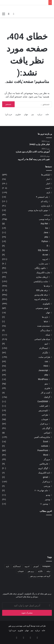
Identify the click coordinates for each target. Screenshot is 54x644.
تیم (33, 114)
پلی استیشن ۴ (42, 197)
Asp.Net (44, 224)
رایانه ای (44, 201)
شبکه (48, 335)
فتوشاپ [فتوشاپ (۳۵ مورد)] (21, 571)
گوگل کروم (43, 468)
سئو (46, 384)
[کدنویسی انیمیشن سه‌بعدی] (27, 526)
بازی (48, 192)
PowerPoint (43, 450)
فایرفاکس (44, 464)
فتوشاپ (45, 419)
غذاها (46, 321)
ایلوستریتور (43, 410)
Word (46, 455)
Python (45, 241)
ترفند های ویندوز (41, 295)
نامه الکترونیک (44, 473)
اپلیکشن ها (46, 175)
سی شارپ (43, 264)
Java (46, 232)
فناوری (18, 114)
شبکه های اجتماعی (42, 339)
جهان (26, 114)
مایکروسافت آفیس (42, 437)
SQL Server (43, 250)
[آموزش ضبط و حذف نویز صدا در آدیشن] (10, 526)
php (46, 237)
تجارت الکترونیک (43, 272)
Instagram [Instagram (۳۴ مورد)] (46, 566)
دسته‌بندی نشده (44, 326)
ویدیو (48, 495)
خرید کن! (9, 114)
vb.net (45, 255)
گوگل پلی (46, 428)
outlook (45, 446)
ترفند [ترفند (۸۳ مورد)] (48, 571)
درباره (40, 114)
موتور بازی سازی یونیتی (38, 210)
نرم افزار (44, 424)
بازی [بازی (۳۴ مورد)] (7, 566)
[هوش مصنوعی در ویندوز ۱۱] (27, 543)
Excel (46, 442)
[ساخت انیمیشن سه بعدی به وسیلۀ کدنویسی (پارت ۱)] (44, 526)
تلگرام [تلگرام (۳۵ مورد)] (40, 571)
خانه (47, 114)
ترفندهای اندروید (41, 299)
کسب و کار (45, 393)
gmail (45, 477)
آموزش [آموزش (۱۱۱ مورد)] (36, 566)
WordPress (43, 379)
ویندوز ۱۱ (44, 504)
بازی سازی (46, 206)
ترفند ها (47, 286)
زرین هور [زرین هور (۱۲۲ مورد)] (31, 571)
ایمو (46, 344)
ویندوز (48, 499)
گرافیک (47, 397)
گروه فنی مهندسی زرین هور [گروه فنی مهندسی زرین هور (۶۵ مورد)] (40, 576)
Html (46, 366)
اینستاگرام (44, 348)
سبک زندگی (45, 330)
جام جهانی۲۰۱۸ (41, 490)
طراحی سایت (44, 357)
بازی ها (45, 317)
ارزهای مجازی (42, 277)
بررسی (47, 215)
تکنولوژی (46, 304)
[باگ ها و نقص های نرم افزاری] (10, 543)
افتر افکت (44, 406)
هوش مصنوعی (42, 308)
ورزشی (47, 486)
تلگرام (45, 353)
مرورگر (47, 459)
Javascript (43, 370)
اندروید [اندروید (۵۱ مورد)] (27, 566)
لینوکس (47, 433)
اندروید (45, 259)
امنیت (48, 188)
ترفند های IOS (42, 290)
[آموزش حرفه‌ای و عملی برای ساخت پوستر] (44, 543)
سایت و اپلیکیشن (41, 281)
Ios (47, 228)
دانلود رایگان (40, 268)
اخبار (48, 179)
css (46, 361)
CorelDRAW (43, 401)
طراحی (45, 415)
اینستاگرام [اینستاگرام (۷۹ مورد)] (17, 566)
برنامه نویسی (45, 219)
